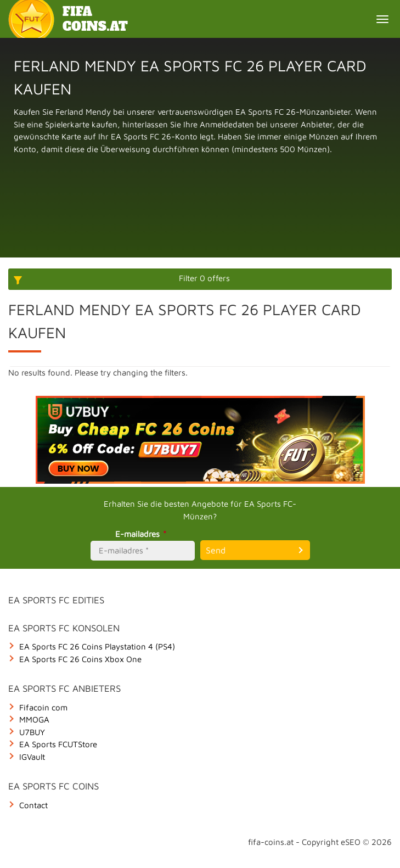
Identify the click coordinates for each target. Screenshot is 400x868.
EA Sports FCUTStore (58, 744)
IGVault (32, 757)
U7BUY (32, 732)
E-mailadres (142, 534)
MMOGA (34, 719)
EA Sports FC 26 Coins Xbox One (80, 659)
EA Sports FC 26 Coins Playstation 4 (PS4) (97, 646)
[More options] (200, 279)
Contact (33, 805)
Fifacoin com (43, 707)
